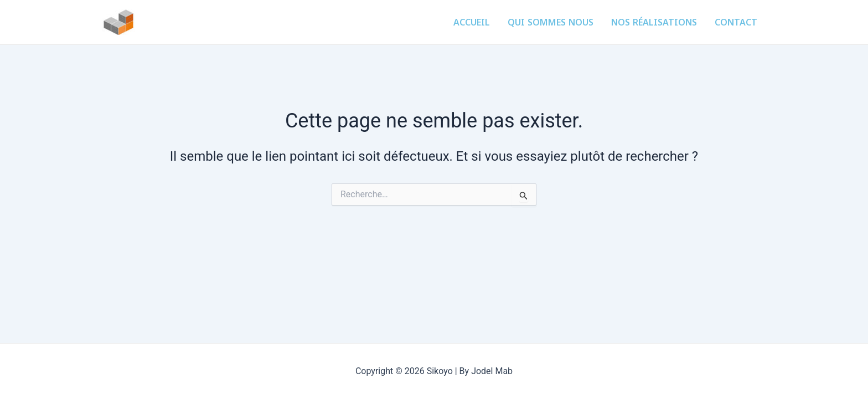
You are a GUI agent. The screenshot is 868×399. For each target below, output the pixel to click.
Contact (736, 22)
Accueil (472, 22)
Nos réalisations (654, 22)
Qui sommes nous (551, 22)
